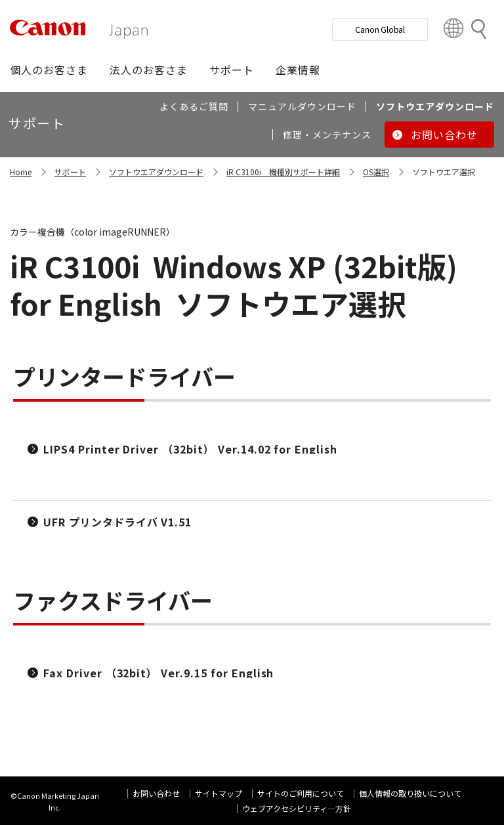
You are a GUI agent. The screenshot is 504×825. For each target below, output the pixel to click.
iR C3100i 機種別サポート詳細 (283, 172)
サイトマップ (219, 793)
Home (21, 172)
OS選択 (376, 172)
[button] (49, 70)
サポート (70, 172)
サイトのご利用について (301, 793)
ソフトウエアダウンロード (156, 172)
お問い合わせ (156, 793)
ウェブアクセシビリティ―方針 (297, 808)
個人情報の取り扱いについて (410, 793)
